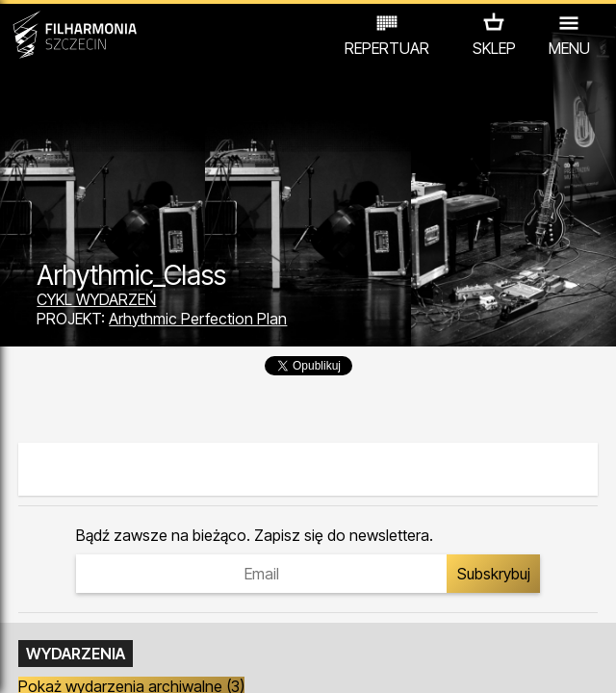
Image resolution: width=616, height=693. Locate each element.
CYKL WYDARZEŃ (96, 299)
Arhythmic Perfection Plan (198, 319)
